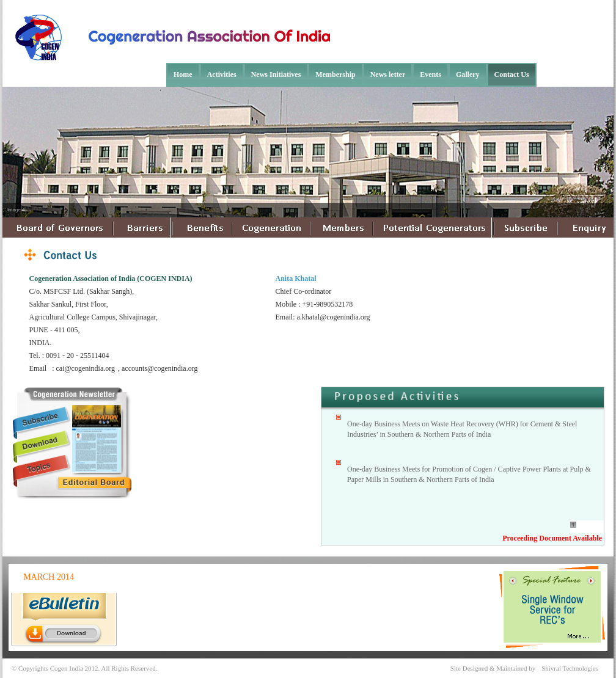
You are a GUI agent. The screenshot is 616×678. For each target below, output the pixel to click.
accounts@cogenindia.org (159, 368)
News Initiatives (276, 75)
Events (431, 75)
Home (183, 75)
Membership (335, 75)
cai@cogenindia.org (86, 368)
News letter (388, 75)
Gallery (468, 75)
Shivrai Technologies (570, 668)
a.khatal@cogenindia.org (334, 317)
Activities (222, 75)
